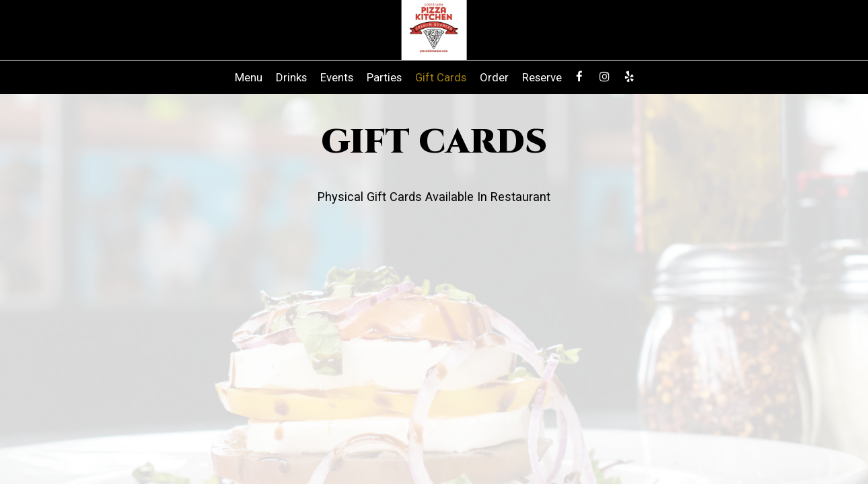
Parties (384, 77)
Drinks (291, 77)
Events (337, 77)
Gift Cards (441, 77)
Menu (249, 77)
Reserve (542, 77)
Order (494, 77)
